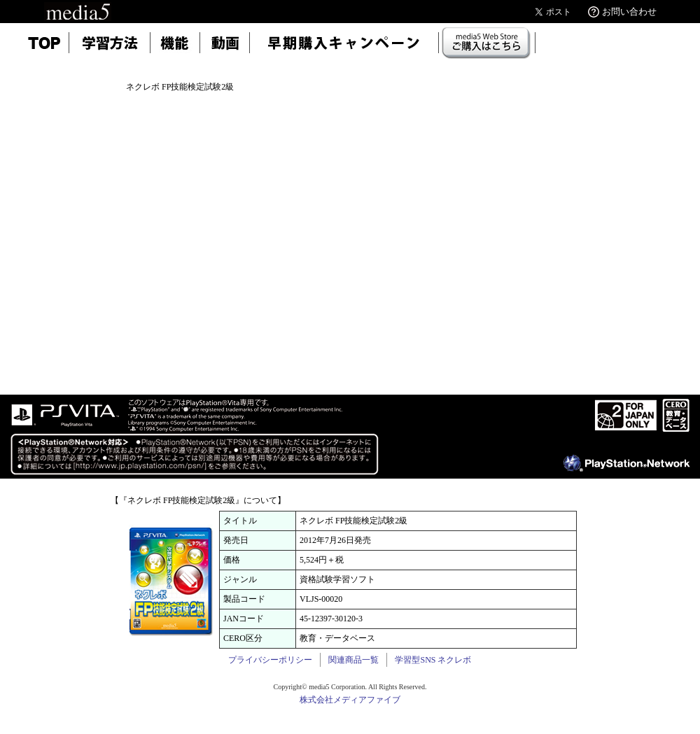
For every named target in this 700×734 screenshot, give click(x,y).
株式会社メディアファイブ (350, 700)
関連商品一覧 (353, 660)
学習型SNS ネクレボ (433, 660)
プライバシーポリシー (270, 660)
